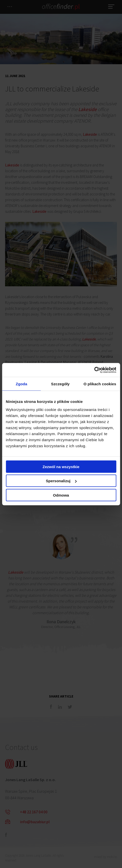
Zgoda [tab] (21, 384)
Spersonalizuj (61, 481)
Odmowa (61, 495)
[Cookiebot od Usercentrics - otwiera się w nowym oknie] (94, 370)
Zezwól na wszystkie (61, 466)
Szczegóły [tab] (60, 384)
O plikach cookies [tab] (100, 384)
